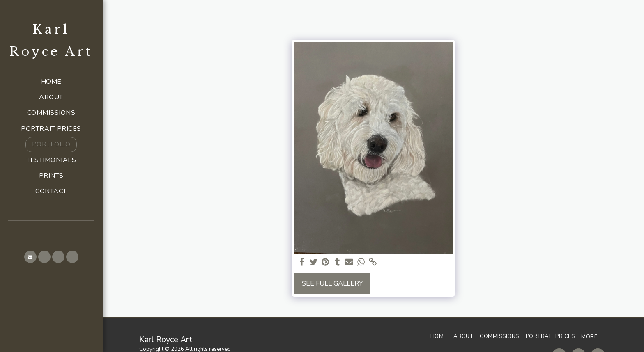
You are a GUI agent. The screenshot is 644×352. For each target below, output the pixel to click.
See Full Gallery (332, 283)
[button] (30, 257)
